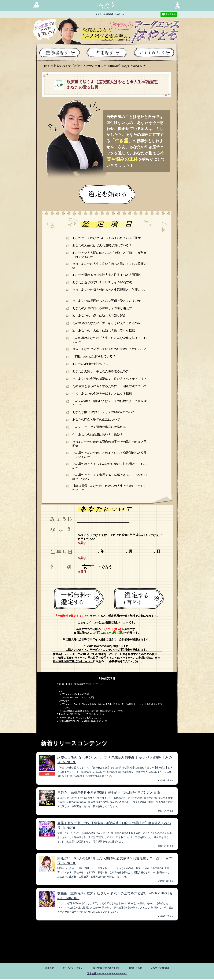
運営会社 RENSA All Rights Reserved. (107, 974)
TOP (44, 66)
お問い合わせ (137, 968)
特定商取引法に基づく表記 (107, 968)
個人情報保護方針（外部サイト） (73, 661)
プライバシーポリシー (72, 968)
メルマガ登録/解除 (162, 968)
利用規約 (47, 968)
